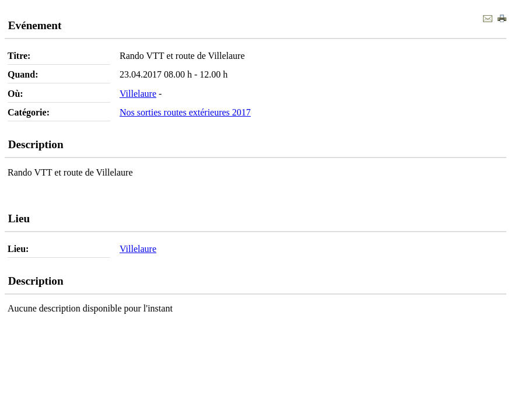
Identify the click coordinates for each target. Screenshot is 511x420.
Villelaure (138, 94)
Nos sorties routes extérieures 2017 (185, 112)
